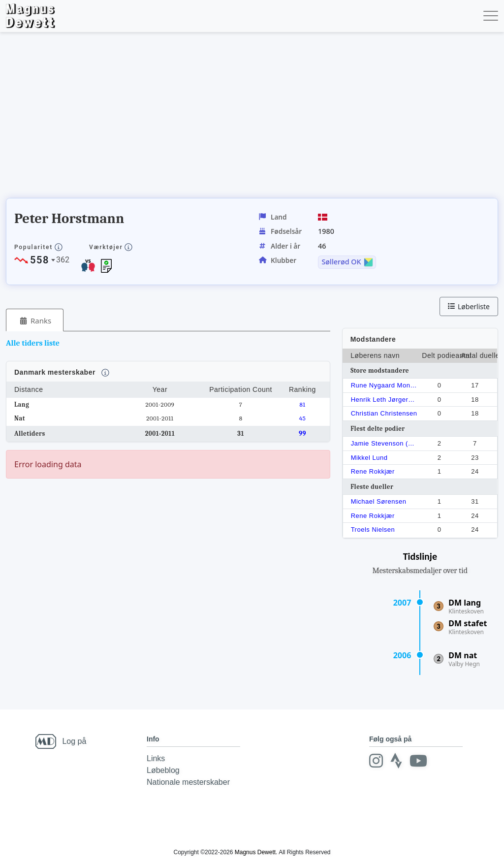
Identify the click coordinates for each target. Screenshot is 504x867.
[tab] (35, 320)
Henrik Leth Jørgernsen (385, 400)
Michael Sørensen (379, 501)
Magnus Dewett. (256, 852)
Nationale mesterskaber (188, 782)
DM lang (465, 603)
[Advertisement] (185, 118)
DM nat (463, 655)
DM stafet (468, 623)
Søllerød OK (341, 262)
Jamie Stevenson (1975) (385, 443)
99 (302, 433)
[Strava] (396, 761)
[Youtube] (418, 761)
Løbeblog (163, 770)
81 (302, 404)
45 (303, 418)
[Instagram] (376, 761)
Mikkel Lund (369, 458)
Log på (74, 741)
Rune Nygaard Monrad (385, 385)
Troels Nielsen (373, 530)
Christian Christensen (384, 413)
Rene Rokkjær (373, 471)
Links (156, 758)
